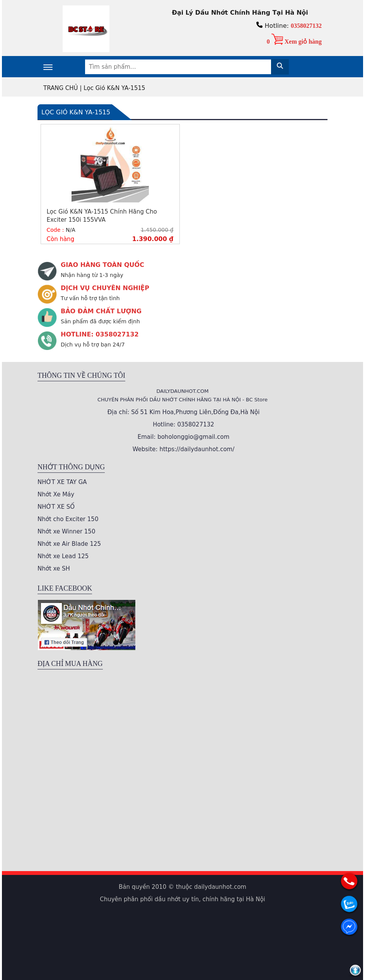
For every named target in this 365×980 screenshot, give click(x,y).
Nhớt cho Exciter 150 (68, 519)
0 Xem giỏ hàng (294, 42)
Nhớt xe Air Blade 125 (69, 544)
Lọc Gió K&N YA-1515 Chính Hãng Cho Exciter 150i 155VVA (102, 216)
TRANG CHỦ (61, 88)
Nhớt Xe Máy (56, 494)
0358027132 (306, 26)
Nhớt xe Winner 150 (66, 532)
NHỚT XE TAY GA (62, 482)
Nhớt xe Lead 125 (63, 556)
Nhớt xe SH (54, 569)
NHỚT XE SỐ (56, 507)
